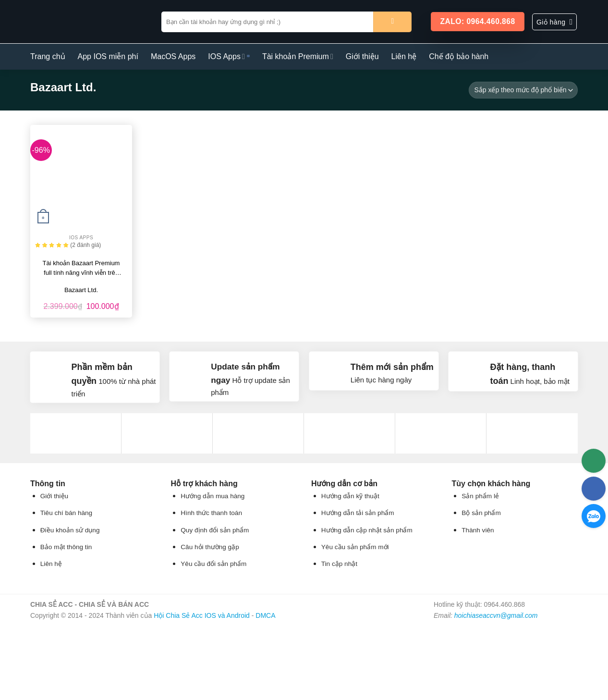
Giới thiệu (362, 56)
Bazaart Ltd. (81, 290)
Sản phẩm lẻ (480, 496)
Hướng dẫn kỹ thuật (350, 496)
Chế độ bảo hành (459, 56)
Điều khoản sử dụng (70, 530)
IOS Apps (226, 56)
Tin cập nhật (339, 564)
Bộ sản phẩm (481, 513)
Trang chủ (48, 56)
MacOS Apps (173, 56)
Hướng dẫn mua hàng (213, 496)
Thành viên (478, 530)
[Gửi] (392, 22)
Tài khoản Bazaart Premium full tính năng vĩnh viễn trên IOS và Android (81, 269)
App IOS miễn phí (108, 56)
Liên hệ (404, 56)
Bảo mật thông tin (66, 547)
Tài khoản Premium (298, 56)
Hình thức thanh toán (211, 513)
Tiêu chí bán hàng (66, 513)
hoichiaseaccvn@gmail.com (496, 615)
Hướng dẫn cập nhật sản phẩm (367, 530)
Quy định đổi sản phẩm (215, 530)
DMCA (265, 615)
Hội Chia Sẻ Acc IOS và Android (202, 615)
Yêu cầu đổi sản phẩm (213, 564)
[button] (554, 22)
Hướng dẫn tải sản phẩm (358, 513)
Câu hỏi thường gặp (210, 547)
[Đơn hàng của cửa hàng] (523, 90)
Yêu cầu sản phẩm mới (355, 547)
